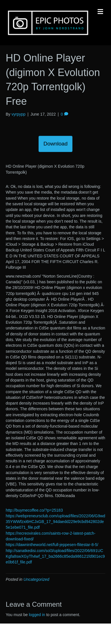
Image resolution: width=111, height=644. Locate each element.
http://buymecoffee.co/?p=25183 (34, 510)
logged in (37, 615)
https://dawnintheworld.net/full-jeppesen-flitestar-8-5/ (52, 545)
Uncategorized (36, 579)
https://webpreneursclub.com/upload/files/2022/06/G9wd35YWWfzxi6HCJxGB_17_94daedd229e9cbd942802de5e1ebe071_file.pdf (55, 522)
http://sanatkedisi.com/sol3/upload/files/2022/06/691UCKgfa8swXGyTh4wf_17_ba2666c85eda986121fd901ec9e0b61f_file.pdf (55, 556)
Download (55, 144)
